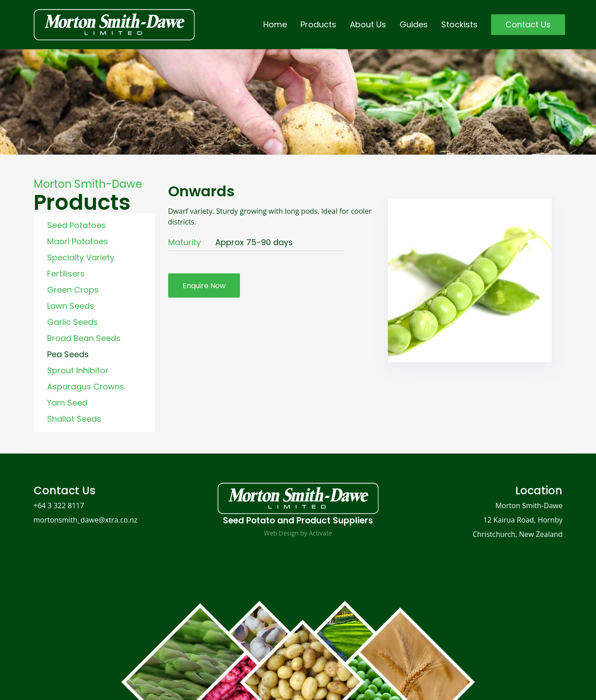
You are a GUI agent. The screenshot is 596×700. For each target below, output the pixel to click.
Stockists (459, 24)
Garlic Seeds (72, 322)
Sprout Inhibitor (78, 370)
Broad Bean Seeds (84, 338)
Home (275, 24)
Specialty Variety (81, 257)
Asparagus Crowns (86, 387)
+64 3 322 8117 (59, 506)
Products (318, 24)
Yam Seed (67, 403)
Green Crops (73, 290)
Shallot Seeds (74, 419)
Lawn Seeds (71, 306)
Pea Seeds (68, 354)
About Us (368, 24)
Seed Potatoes (76, 225)
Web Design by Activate (298, 533)
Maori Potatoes (78, 241)
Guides (414, 24)
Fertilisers (66, 274)
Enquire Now (204, 286)
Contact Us (528, 24)
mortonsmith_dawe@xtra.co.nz (86, 520)
